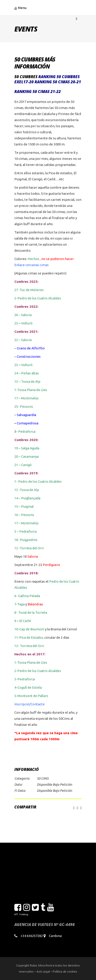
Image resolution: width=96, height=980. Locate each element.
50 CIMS (43, 778)
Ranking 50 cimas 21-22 (38, 92)
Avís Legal (43, 971)
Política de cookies (65, 971)
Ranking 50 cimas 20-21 (58, 82)
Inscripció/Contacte (29, 704)
